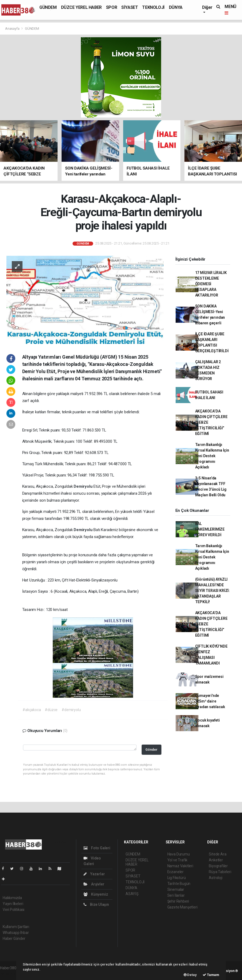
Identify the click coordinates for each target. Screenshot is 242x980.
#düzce (51, 710)
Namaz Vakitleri (180, 866)
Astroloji (215, 878)
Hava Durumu (179, 854)
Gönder (151, 750)
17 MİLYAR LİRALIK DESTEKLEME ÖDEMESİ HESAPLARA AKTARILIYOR (211, 284)
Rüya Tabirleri (220, 872)
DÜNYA (176, 7)
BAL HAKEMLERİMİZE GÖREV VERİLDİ (210, 529)
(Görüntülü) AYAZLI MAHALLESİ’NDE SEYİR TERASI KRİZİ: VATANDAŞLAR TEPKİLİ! (212, 591)
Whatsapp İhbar (16, 933)
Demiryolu (84, 486)
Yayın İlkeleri (13, 904)
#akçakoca (32, 710)
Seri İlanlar (176, 895)
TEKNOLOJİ (153, 7)
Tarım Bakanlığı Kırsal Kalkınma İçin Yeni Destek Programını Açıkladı (212, 456)
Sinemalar (176, 889)
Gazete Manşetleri (182, 907)
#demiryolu (71, 710)
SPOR (111, 7)
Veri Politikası (14, 910)
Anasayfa (13, 29)
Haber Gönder (14, 938)
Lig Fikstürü (177, 878)
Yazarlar (94, 874)
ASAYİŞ (132, 894)
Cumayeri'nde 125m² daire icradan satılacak (210, 701)
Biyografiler (218, 866)
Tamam (211, 975)
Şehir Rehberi (178, 901)
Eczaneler (175, 872)
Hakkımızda (12, 898)
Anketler (216, 860)
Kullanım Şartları (16, 927)
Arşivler (94, 884)
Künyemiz (96, 894)
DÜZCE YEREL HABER (81, 7)
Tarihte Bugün (179, 884)
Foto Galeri (97, 848)
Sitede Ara (218, 854)
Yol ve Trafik (177, 860)
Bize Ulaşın (96, 904)
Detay (190, 975)
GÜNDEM (48, 7)
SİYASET (130, 7)
